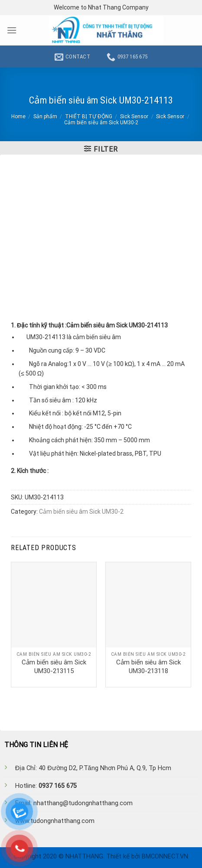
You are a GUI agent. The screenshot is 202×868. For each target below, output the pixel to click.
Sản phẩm (45, 117)
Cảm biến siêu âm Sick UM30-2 (101, 123)
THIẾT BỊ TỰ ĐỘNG (89, 117)
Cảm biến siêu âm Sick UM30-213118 (148, 667)
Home (18, 117)
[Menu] (12, 30)
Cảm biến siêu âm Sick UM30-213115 (54, 667)
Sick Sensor (134, 117)
